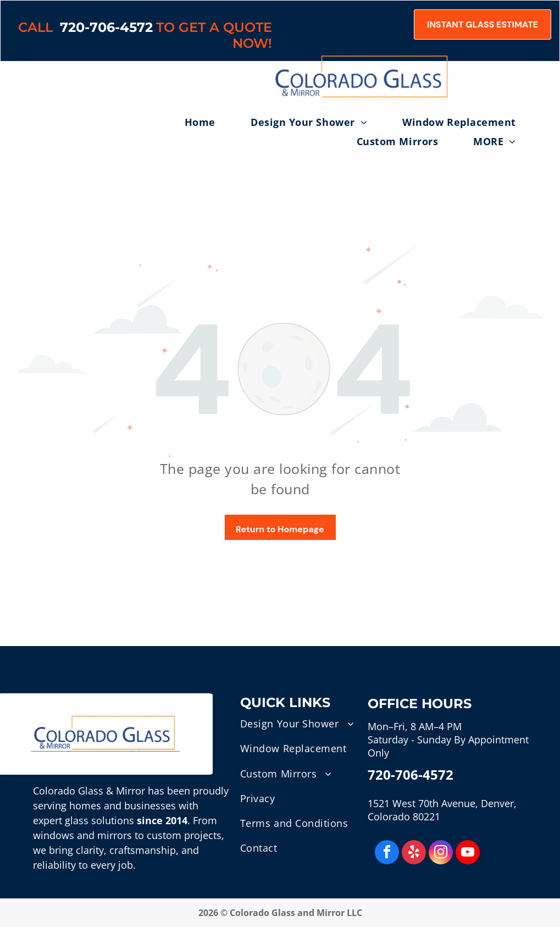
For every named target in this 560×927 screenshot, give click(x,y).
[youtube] (468, 854)
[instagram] (441, 854)
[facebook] (387, 854)
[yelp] (414, 854)
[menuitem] (218, 122)
